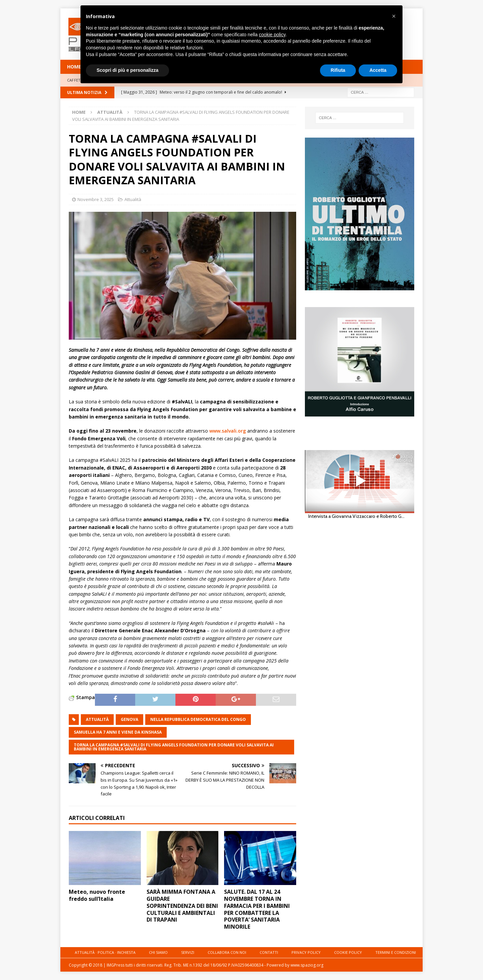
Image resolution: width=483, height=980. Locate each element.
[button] (394, 16)
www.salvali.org (228, 431)
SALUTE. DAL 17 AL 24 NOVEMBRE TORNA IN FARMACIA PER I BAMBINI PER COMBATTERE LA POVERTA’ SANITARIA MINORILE (257, 909)
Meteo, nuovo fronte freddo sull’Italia (97, 895)
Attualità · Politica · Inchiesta (105, 952)
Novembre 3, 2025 (96, 199)
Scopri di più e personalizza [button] (127, 70)
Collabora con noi (227, 952)
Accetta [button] (378, 70)
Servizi (188, 952)
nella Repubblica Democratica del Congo (198, 719)
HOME (74, 67)
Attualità (133, 199)
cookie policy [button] (272, 35)
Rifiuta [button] (338, 70)
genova (129, 719)
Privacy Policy (306, 952)
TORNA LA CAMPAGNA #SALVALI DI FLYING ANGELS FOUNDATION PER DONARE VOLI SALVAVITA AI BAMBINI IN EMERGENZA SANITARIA (174, 747)
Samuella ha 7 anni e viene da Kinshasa (118, 732)
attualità (97, 719)
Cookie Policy (348, 952)
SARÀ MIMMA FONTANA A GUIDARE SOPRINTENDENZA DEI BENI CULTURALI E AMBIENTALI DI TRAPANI (182, 906)
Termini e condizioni (396, 952)
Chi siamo (158, 952)
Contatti (269, 952)
